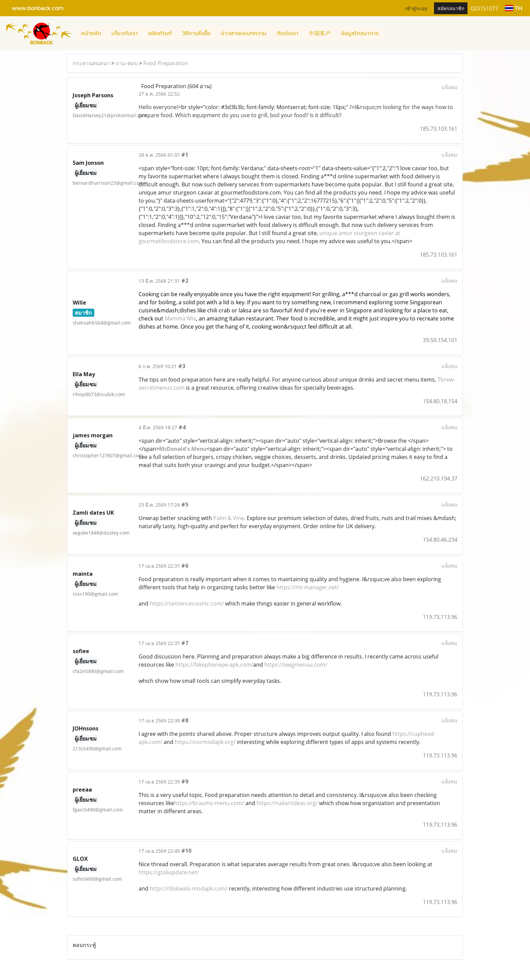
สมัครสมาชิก (451, 8)
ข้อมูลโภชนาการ (360, 33)
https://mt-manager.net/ (308, 587)
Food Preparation (166, 63)
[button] (390, 33)
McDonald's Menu (183, 449)
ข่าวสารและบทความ (244, 33)
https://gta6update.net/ (169, 872)
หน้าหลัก (91, 33)
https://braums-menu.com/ (209, 803)
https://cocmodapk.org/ (205, 742)
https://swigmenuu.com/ (296, 665)
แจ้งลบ (449, 87)
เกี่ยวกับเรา (125, 33)
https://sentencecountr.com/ (187, 603)
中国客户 (320, 33)
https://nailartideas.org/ (287, 803)
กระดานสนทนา (91, 63)
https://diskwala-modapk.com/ (189, 888)
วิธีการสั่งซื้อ (196, 33)
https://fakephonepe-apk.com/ (214, 665)
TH (514, 8)
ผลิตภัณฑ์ (160, 33)
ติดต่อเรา (288, 33)
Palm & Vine (229, 518)
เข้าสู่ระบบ (416, 8)
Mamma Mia (180, 318)
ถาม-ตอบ (127, 63)
